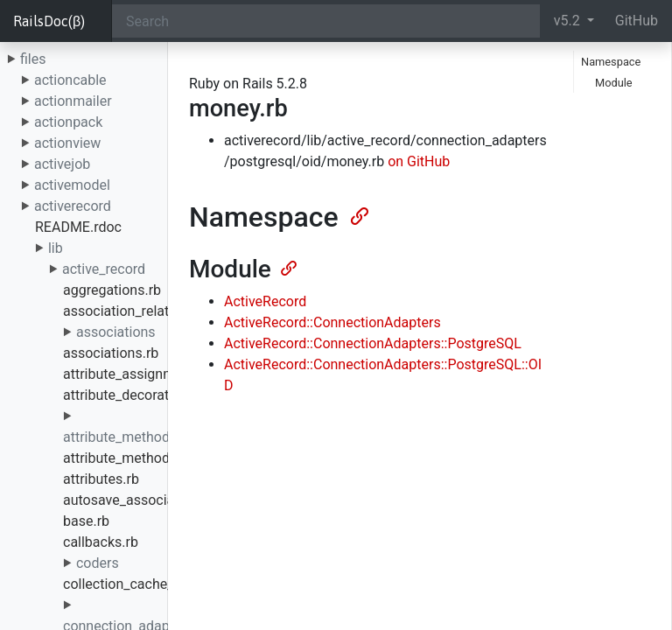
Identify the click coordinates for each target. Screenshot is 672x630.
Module (614, 83)
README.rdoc (78, 227)
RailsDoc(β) (49, 21)
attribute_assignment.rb (137, 374)
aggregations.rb (112, 290)
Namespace (611, 62)
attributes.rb (101, 479)
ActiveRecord (265, 301)
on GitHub (419, 161)
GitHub (637, 21)
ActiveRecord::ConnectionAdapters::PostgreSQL (373, 343)
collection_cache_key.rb (136, 584)
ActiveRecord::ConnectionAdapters (332, 322)
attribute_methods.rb (128, 458)
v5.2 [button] (569, 21)
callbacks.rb (101, 542)
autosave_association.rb (139, 500)
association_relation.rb (134, 311)
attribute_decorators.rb (134, 395)
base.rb (86, 521)
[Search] (326, 21)
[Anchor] (358, 214)
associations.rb (111, 353)
